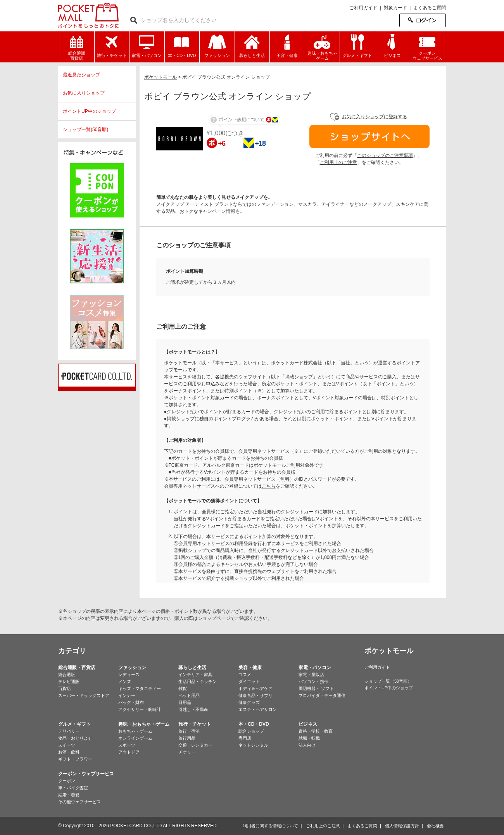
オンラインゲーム (135, 738)
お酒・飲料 (69, 752)
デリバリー (69, 731)
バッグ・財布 (131, 702)
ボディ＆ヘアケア (255, 688)
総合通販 (67, 675)
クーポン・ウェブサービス (86, 774)
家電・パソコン (315, 668)
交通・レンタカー (195, 745)
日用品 (185, 702)
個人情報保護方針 (402, 826)
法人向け (307, 745)
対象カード (395, 8)
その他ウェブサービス (79, 802)
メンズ (125, 681)
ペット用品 (189, 695)
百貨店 (65, 688)
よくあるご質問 (430, 8)
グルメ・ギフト (74, 724)
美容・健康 (250, 668)
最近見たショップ (81, 75)
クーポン (67, 781)
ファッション (132, 668)
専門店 (245, 738)
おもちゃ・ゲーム (135, 731)
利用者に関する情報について (270, 826)
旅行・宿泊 (189, 731)
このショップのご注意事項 (385, 155)
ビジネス (308, 724)
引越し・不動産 (193, 709)
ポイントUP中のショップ (89, 111)
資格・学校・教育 (316, 731)
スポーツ (127, 745)
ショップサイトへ (369, 136)
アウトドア (129, 752)
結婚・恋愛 (69, 795)
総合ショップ (251, 731)
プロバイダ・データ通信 (322, 695)
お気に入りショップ (84, 93)
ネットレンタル (253, 745)
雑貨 (183, 688)
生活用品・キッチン (198, 681)
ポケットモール (88, 15)
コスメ (245, 675)
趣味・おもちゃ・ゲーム (144, 724)
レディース (129, 675)
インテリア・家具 (195, 675)
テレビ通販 (69, 681)
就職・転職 (309, 738)
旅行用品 (187, 738)
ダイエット (249, 681)
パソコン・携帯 (313, 681)
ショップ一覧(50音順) (85, 129)
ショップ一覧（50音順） (388, 681)
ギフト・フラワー (75, 759)
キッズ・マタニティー (140, 688)
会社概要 (435, 826)
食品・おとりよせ (75, 738)
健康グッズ (249, 702)
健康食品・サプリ (255, 695)
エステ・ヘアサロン (258, 709)
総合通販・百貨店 (77, 668)
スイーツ (67, 745)
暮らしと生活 (192, 668)
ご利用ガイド (363, 8)
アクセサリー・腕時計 (140, 709)
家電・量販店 (311, 675)
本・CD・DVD (254, 724)
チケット (187, 752)
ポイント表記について (244, 121)
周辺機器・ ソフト (316, 688)
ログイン (423, 20)
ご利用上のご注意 (338, 162)
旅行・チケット (195, 724)
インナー (127, 695)
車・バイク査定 (73, 788)
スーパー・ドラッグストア (84, 695)
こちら (269, 486)
